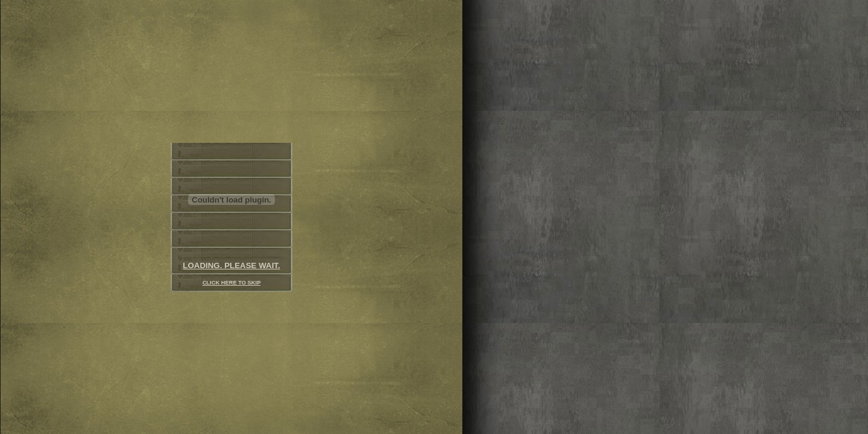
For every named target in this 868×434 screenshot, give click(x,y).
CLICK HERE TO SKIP (232, 283)
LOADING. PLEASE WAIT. (231, 266)
